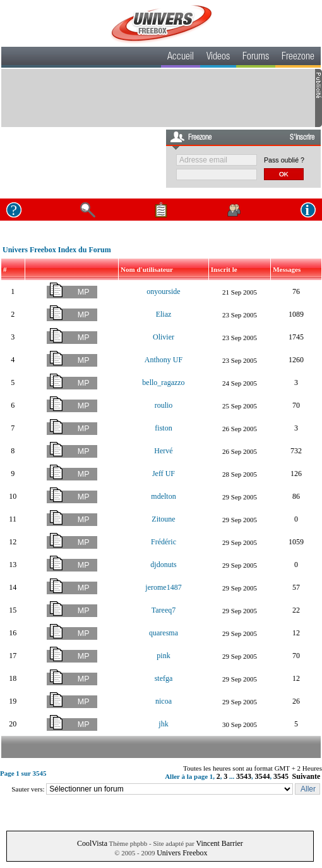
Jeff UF (164, 474)
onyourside (163, 291)
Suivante (307, 776)
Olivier (164, 337)
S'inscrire (302, 138)
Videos (218, 58)
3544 (263, 776)
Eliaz (164, 314)
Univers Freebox (182, 853)
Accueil (181, 58)
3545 (281, 776)
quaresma (164, 633)
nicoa (164, 701)
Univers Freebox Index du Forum (57, 250)
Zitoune (163, 519)
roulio (164, 405)
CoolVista (92, 843)
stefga (164, 678)
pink (163, 656)
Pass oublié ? (284, 160)
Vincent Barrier (220, 843)
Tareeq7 (164, 610)
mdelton (163, 496)
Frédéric (164, 542)
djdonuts (163, 565)
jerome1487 (163, 587)
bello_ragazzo (163, 382)
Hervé (163, 451)
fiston (163, 428)
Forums (256, 58)
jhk (163, 724)
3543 (244, 776)
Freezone (298, 58)
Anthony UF (164, 360)
